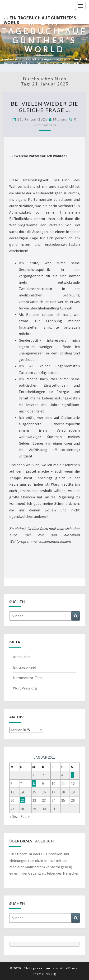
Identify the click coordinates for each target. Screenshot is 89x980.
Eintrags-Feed (25, 667)
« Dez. (14, 816)
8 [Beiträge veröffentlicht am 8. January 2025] (34, 783)
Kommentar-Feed (28, 678)
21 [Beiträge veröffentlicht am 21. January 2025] (23, 800)
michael (61, 119)
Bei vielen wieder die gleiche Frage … (45, 107)
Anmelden (21, 657)
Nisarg (51, 974)
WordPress (69, 968)
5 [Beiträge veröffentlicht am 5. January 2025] (73, 775)
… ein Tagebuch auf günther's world (40, 19)
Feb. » (25, 816)
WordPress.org (25, 688)
